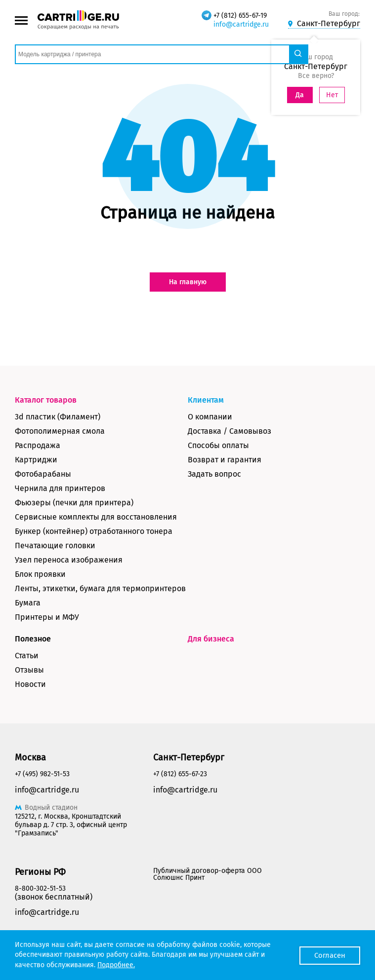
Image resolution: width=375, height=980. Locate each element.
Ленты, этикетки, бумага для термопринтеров (100, 588)
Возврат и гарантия (225, 460)
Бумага (28, 603)
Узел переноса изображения (69, 560)
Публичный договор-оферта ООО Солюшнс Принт (208, 874)
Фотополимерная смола (60, 431)
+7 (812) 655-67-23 (180, 774)
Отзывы (29, 670)
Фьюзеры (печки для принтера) (74, 503)
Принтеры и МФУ (47, 617)
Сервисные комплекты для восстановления (96, 517)
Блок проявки (40, 574)
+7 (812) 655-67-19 (240, 16)
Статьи (27, 656)
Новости (30, 684)
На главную (188, 282)
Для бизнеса (211, 639)
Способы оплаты (218, 445)
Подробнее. (116, 965)
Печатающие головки (55, 546)
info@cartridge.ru (241, 24)
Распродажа (38, 445)
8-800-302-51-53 (40, 888)
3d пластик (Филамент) (58, 417)
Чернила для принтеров (60, 488)
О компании (210, 417)
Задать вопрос (214, 474)
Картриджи (36, 460)
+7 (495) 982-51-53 (42, 774)
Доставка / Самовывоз (229, 431)
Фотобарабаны (43, 474)
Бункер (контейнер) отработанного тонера (94, 531)
